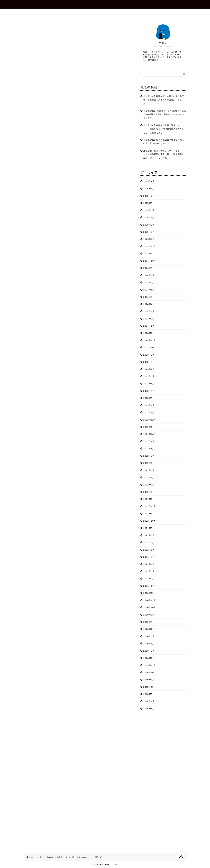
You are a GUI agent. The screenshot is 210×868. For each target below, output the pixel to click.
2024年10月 (150, 261)
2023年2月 (149, 405)
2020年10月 (150, 607)
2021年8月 (149, 535)
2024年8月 (149, 275)
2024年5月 (149, 297)
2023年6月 (149, 376)
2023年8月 (149, 362)
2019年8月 (149, 680)
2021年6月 (149, 550)
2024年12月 (150, 246)
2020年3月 (149, 651)
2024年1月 (149, 326)
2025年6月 (149, 203)
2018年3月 (149, 694)
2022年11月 (150, 427)
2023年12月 (150, 333)
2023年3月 (149, 398)
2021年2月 (149, 579)
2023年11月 (150, 340)
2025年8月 (149, 189)
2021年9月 (149, 528)
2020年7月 (149, 629)
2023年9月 (149, 355)
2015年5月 (149, 709)
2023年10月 (150, 347)
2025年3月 (149, 225)
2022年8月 (149, 449)
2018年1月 (149, 701)
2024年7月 (149, 283)
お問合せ (107, 12)
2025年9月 (149, 181)
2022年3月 (149, 485)
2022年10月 (150, 434)
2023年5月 (149, 384)
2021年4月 (149, 564)
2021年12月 (150, 506)
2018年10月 (150, 687)
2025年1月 (149, 239)
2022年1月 (149, 499)
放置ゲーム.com (105, 4)
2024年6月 (149, 290)
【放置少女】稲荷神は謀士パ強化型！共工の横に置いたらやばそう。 (164, 142)
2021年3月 (149, 571)
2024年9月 (149, 268)
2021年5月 (149, 557)
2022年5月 (149, 470)
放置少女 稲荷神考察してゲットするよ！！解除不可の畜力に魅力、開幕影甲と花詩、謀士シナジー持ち (164, 154)
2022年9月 (149, 441)
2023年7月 (149, 369)
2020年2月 (149, 658)
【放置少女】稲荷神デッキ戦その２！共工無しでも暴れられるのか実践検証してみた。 (164, 100)
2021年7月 (149, 542)
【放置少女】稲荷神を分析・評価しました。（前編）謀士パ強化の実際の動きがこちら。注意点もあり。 (164, 129)
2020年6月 (149, 636)
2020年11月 (150, 600)
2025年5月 (149, 210)
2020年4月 (149, 644)
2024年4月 (149, 304)
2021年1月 (149, 586)
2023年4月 (149, 391)
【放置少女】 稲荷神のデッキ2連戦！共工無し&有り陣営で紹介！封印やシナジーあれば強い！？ (165, 114)
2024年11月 (150, 254)
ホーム (71, 12)
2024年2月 (149, 319)
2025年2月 (149, 232)
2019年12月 (150, 665)
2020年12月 (150, 593)
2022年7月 (149, 456)
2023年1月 (149, 412)
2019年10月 (150, 673)
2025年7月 (149, 196)
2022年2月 (149, 492)
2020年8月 (149, 622)
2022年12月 (150, 420)
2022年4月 (149, 478)
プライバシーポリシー (131, 12)
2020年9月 (149, 615)
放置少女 (28, 23)
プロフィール (89, 12)
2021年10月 (150, 521)
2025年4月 (149, 217)
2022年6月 (149, 463)
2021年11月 (150, 514)
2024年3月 (149, 311)
